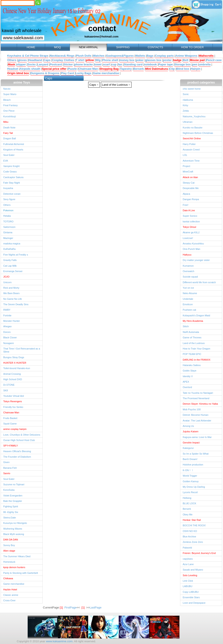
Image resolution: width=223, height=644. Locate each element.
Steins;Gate (10, 518)
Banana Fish (10, 468)
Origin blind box (18, 73)
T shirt (80, 60)
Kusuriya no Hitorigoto (15, 523)
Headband (35, 60)
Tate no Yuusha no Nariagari (198, 393)
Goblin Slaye (190, 371)
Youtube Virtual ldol (14, 396)
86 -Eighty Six (11, 512)
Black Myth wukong (14, 534)
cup (114, 64)
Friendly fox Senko (13, 407)
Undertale (188, 299)
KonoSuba (9, 490)
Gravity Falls (10, 260)
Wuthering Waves (13, 529)
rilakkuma (188, 100)
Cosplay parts (164, 56)
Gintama (8, 232)
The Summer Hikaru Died (17, 556)
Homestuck (9, 562)
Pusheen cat (189, 310)
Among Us (188, 426)
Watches (99, 56)
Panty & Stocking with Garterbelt (21, 573)
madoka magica (12, 244)
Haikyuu (187, 255)
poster (167, 60)
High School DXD (13, 379)
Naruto (7, 89)
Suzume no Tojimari (14, 484)
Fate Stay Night (12, 183)
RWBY (7, 310)
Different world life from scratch (199, 282)
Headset (13, 69)
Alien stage (9, 551)
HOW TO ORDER (193, 47)
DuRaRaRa (9, 249)
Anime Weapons (186, 56)
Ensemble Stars (191, 597)
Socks (32, 64)
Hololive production (193, 465)
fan (120, 64)
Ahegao (7, 326)
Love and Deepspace (194, 603)
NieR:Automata (191, 332)
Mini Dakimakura (156, 69)
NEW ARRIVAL (88, 47)
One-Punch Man (191, 249)
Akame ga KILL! (191, 232)
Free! (186, 205)
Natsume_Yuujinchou (194, 116)
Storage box (183, 64)
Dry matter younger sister (196, 260)
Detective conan (12, 194)
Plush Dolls (84, 56)
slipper (21, 64)
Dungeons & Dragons (45, 73)
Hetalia (7, 216)
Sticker (68, 64)
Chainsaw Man (88, 69)
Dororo (7, 332)
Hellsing (187, 498)
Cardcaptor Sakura (13, 177)
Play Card (68, 73)
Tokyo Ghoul (189, 227)
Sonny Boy (9, 545)
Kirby (185, 105)
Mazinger (8, 238)
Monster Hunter (12, 321)
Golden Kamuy (191, 481)
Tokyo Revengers (13, 401)
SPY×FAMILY (11, 446)
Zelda (186, 111)
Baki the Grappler (13, 501)
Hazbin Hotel (10, 589)
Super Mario (10, 94)
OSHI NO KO (190, 531)
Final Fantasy (10, 105)
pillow (90, 60)
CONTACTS (155, 47)
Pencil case (214, 60)
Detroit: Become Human (196, 415)
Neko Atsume (190, 293)
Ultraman (188, 122)
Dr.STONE (9, 385)
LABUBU (188, 586)
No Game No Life (13, 299)
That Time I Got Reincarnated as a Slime (22, 350)
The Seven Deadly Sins (16, 304)
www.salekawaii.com (23, 38)
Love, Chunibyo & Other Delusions (22, 435)
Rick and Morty (11, 288)
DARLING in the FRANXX (197, 360)
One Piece (9, 111)
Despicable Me (191, 188)
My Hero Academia (193, 321)
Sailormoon (9, 227)
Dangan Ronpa (191, 199)
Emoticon (188, 304)
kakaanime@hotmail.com (101, 37)
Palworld (187, 548)
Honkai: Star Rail (192, 520)
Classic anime (11, 595)
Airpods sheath (30, 69)
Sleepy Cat (189, 183)
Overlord (187, 387)
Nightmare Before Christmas (198, 133)
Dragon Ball (10, 138)
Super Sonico (190, 216)
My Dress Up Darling (194, 487)
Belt (186, 60)
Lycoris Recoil (190, 492)
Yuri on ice (188, 288)
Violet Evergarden (13, 496)
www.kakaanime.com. (59, 641)
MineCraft (188, 172)
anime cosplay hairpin (15, 429)
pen (195, 64)
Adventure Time (191, 161)
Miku (6, 122)
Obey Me (188, 515)
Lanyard (43, 64)
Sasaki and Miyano (193, 570)
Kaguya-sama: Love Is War (197, 437)
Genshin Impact (191, 443)
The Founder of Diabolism (17, 457)
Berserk (139, 69)
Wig (98, 60)
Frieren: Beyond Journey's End (199, 553)
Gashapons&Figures (120, 56)
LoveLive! (188, 238)
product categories (201, 82)
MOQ (57, 47)
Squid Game (10, 424)
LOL (185, 155)
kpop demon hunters (14, 567)
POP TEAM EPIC (192, 354)
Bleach (7, 100)
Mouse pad (197, 60)
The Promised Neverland (196, 398)
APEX (186, 382)
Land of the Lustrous (116, 85)
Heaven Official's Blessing (17, 451)
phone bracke (84, 64)
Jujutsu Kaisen (191, 431)
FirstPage (71, 607)
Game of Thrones (192, 337)
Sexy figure (9, 199)
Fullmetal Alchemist (14, 144)
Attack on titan (190, 177)
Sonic (186, 94)
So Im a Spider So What (196, 454)
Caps (47, 60)
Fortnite (7, 315)
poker (140, 60)
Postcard (56, 64)
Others (12, 60)
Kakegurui (188, 448)
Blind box (183, 69)
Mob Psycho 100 (192, 409)
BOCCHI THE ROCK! (194, 525)
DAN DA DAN (11, 540)
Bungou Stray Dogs (14, 357)
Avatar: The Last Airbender (197, 421)
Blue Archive (189, 537)
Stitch (186, 326)
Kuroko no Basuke (193, 128)
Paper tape (166, 64)
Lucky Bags (84, 73)
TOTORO (8, 221)
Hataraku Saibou (192, 365)
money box (127, 60)
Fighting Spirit (11, 506)
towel (98, 64)
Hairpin (196, 69)
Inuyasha (8, 188)
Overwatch (188, 271)
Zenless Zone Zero (193, 542)
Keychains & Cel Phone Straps (28, 56)
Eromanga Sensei (13, 271)
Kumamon (188, 266)
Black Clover (10, 337)
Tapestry (126, 69)
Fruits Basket (10, 418)
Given (6, 462)
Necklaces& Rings (62, 56)
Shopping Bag (109, 69)
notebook (151, 64)
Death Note (9, 128)
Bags (150, 56)
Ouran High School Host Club (19, 440)
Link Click (188, 581)
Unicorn (7, 282)
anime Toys (22, 82)
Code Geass (10, 172)
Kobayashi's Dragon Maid (196, 315)
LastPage (95, 607)
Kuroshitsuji (9, 116)
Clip (172, 69)
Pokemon (8, 210)
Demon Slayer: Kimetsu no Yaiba (200, 404)
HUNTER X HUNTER (15, 363)
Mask (11, 64)
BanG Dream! (190, 459)
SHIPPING (123, 47)
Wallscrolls (206, 56)
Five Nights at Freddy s (16, 255)
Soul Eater (9, 155)
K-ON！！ (188, 470)
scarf (106, 64)
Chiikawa (8, 578)
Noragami (8, 343)
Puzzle (72, 69)
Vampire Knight (11, 166)
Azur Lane (188, 564)
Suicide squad (190, 277)
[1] (83, 607)
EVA (6, 161)
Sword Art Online (192, 138)
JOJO (6, 277)
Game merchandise (106, 73)
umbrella (205, 64)
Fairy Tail (8, 133)
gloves (22, 60)
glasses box (153, 60)
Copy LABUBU (191, 592)
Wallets (140, 56)
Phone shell (110, 60)
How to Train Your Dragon (197, 349)
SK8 (6, 390)
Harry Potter (189, 144)
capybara (188, 559)
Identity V (188, 376)
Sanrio (7, 473)
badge (177, 60)
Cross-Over (9, 600)
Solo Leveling (190, 575)
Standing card (133, 64)
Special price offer (54, 69)
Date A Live (189, 210)
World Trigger (190, 476)
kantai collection (191, 221)
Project (186, 166)
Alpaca (186, 194)
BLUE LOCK (189, 503)
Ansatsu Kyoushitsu (193, 244)
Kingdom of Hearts (13, 150)
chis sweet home (192, 89)
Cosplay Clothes (63, 60)
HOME (31, 47)
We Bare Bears (11, 293)
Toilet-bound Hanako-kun (17, 368)
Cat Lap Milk (10, 266)
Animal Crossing (12, 374)
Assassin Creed (191, 150)
